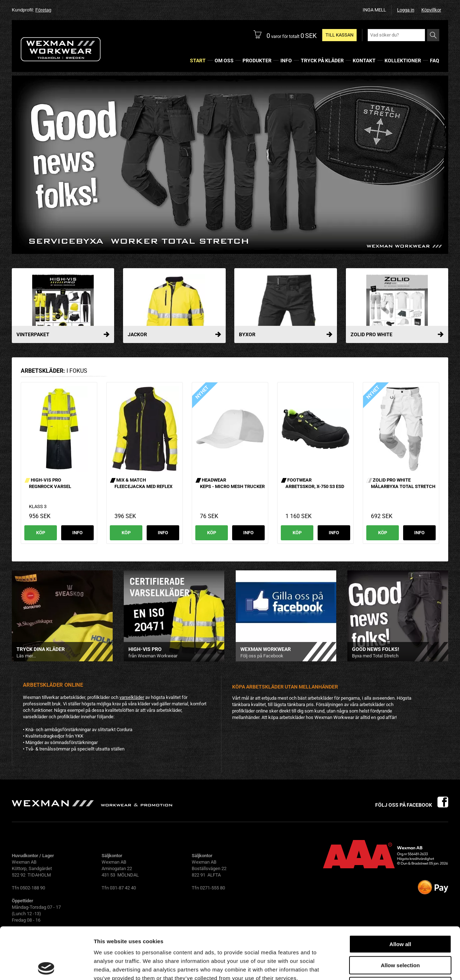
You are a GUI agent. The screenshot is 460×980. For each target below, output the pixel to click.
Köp (41, 533)
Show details (375, 966)
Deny (400, 934)
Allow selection (400, 914)
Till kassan (339, 35)
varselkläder (132, 697)
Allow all (400, 892)
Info (77, 533)
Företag (43, 10)
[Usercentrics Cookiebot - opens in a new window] (46, 966)
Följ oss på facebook (412, 805)
